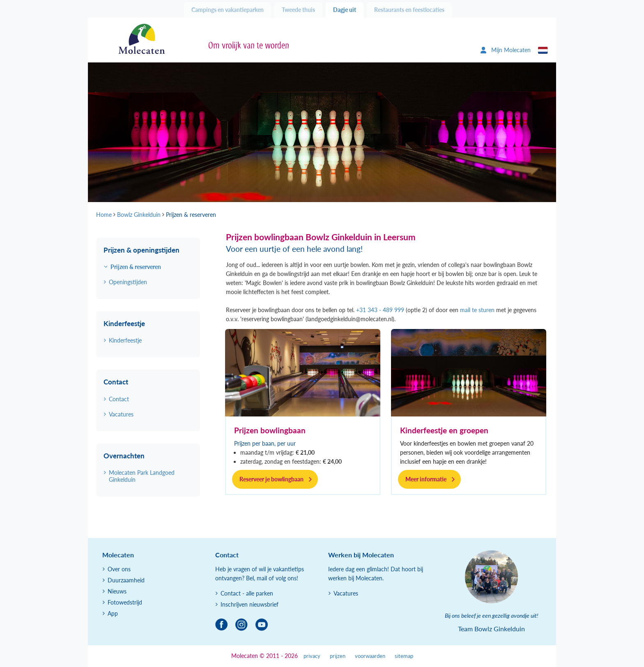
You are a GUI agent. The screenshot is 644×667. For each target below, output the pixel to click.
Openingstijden (128, 282)
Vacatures (121, 414)
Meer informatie (426, 479)
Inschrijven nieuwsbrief (250, 604)
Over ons (119, 569)
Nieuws (117, 591)
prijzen (338, 656)
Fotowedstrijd (125, 602)
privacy (312, 656)
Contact (119, 399)
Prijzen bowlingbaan (270, 430)
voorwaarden (370, 656)
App (113, 613)
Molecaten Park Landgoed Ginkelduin (142, 476)
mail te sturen (477, 310)
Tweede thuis (298, 10)
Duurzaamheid (126, 580)
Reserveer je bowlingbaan (271, 479)
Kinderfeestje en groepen (444, 430)
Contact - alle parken (247, 593)
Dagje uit (345, 10)
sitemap (404, 656)
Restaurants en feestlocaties (409, 10)
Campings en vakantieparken (228, 10)
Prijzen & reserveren (136, 267)
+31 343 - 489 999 (380, 310)
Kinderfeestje (125, 340)
